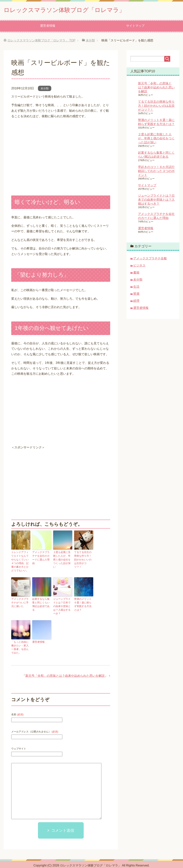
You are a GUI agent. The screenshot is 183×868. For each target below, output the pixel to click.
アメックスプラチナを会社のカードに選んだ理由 (41, 557)
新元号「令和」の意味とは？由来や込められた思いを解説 (65, 670)
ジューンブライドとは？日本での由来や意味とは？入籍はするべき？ (62, 604)
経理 (136, 302)
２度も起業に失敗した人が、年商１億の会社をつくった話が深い (62, 558)
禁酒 (136, 295)
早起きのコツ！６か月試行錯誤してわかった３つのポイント (156, 172)
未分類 (45, 89)
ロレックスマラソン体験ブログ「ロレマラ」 (74, 10)
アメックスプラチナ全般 (150, 259)
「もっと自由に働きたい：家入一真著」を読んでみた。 (20, 642)
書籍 (136, 273)
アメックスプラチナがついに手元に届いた (20, 602)
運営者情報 (48, 27)
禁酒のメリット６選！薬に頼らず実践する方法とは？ (83, 602)
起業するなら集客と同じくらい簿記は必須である (41, 602)
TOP (41, 41)
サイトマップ (135, 27)
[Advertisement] (43, 489)
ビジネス (139, 266)
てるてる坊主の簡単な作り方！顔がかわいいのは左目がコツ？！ (83, 558)
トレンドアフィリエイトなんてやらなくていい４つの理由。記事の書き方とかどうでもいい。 (20, 562)
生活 (136, 288)
